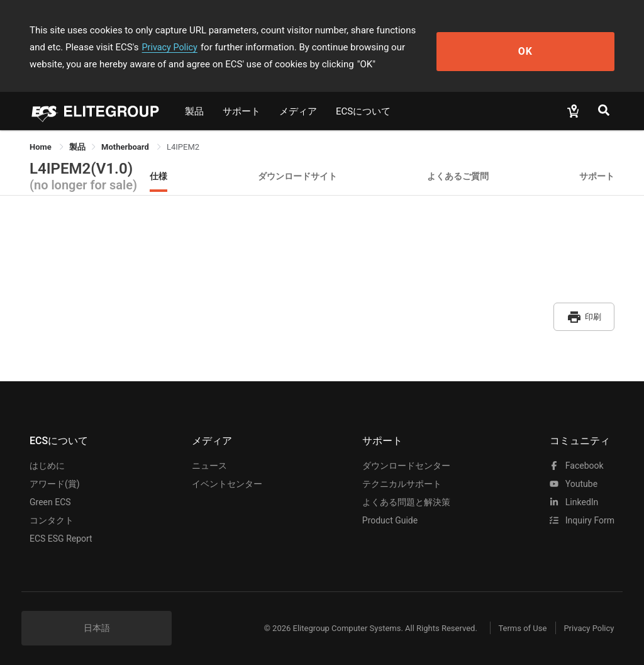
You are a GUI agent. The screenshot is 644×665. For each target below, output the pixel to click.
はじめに (47, 460)
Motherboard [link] (126, 147)
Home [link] (42, 147)
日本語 (97, 622)
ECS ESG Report (61, 533)
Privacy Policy (85, 47)
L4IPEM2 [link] (183, 147)
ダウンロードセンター (406, 460)
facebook (576, 460)
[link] (77, 147)
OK (569, 47)
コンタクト (52, 515)
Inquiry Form (582, 515)
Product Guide (390, 515)
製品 (194, 111)
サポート (241, 111)
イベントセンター (227, 478)
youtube (574, 478)
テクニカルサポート (402, 478)
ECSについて (363, 111)
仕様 (158, 176)
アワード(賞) (55, 478)
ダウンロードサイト (297, 176)
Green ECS (50, 496)
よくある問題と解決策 (406, 496)
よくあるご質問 (458, 176)
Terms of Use (510, 623)
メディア (298, 111)
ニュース (209, 460)
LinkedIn (574, 496)
